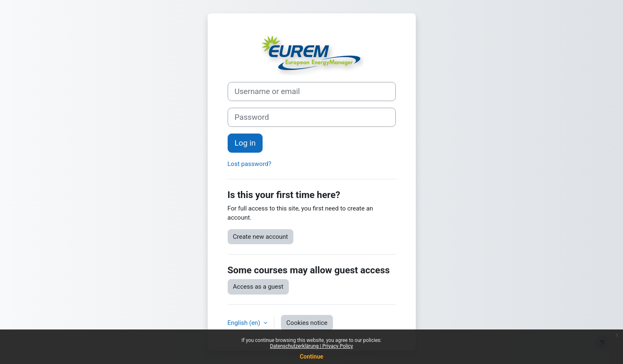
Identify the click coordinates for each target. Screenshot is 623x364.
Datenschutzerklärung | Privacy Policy (312, 346)
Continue (311, 357)
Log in (245, 143)
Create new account (261, 237)
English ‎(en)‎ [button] (245, 323)
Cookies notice (307, 323)
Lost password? (249, 164)
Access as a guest (258, 287)
